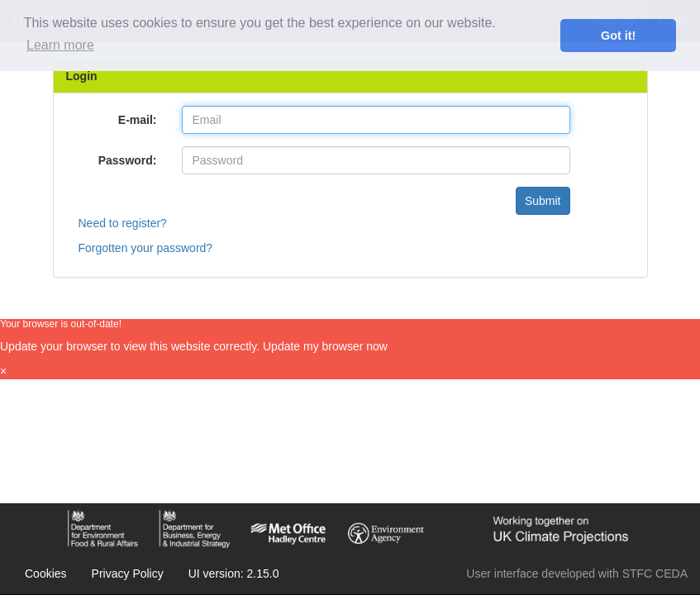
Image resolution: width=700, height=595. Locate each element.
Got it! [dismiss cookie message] (618, 36)
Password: (128, 160)
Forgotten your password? (146, 248)
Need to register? (123, 223)
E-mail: (138, 120)
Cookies (46, 574)
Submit (543, 201)
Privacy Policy (128, 574)
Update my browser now (325, 346)
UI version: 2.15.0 (234, 574)
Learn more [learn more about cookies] (60, 45)
